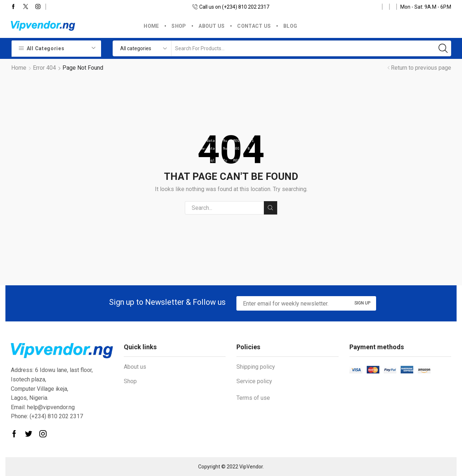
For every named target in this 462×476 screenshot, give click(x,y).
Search (271, 208)
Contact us (254, 26)
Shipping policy (256, 367)
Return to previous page (421, 68)
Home (151, 26)
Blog (290, 26)
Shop (179, 26)
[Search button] (443, 48)
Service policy (254, 381)
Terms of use (253, 398)
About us (212, 26)
